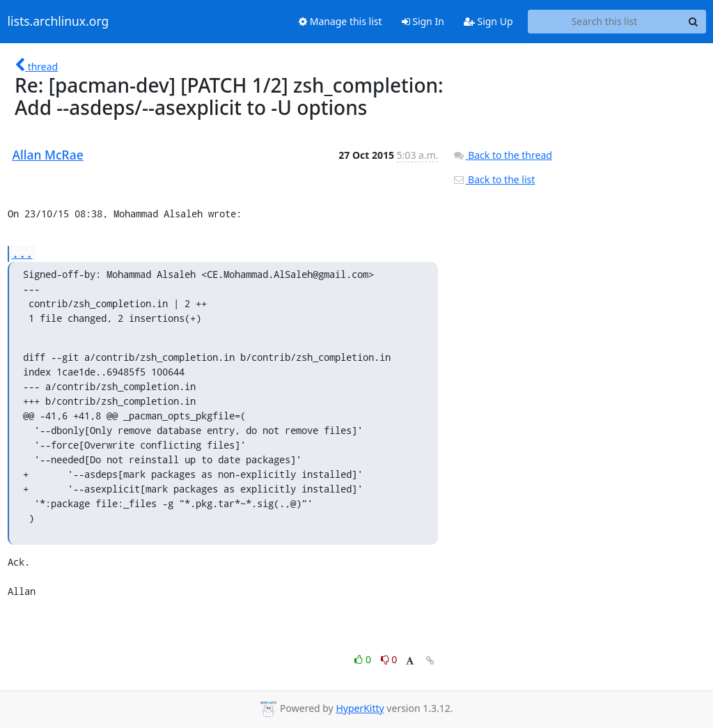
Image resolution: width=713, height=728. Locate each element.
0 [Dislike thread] (389, 659)
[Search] (694, 22)
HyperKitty (360, 708)
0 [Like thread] (364, 659)
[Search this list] (605, 22)
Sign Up (488, 21)
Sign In (423, 21)
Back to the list (494, 179)
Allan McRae (48, 155)
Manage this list (340, 21)
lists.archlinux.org (58, 22)
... (22, 253)
